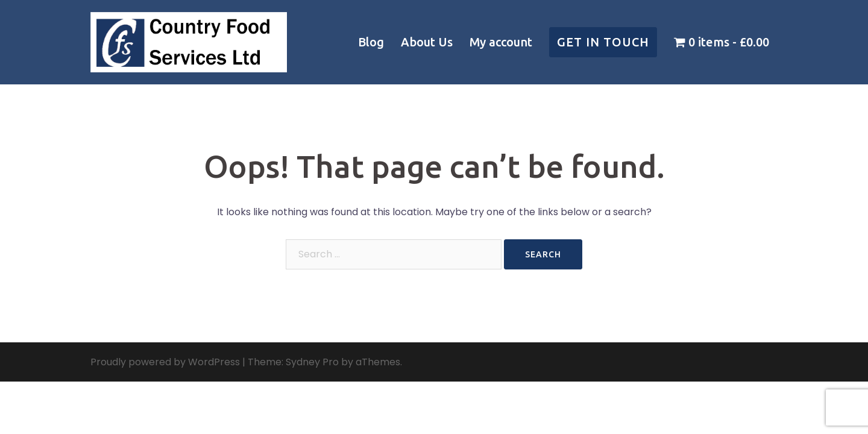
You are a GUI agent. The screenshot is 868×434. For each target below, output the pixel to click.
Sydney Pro (312, 362)
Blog (371, 42)
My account (501, 42)
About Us (427, 42)
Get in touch (603, 42)
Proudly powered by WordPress (165, 362)
